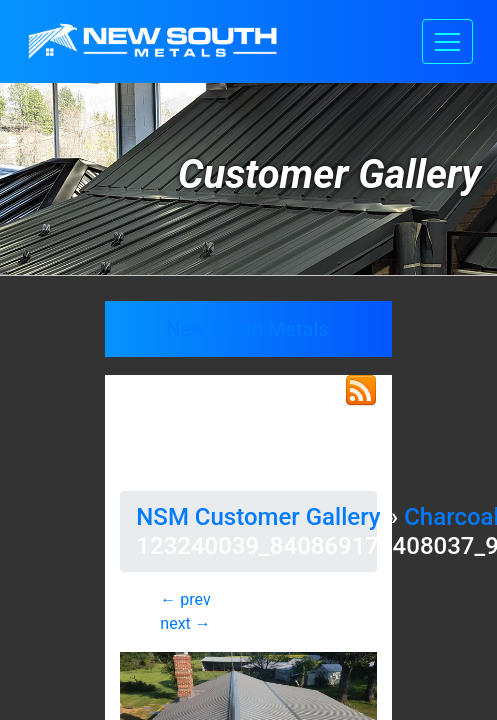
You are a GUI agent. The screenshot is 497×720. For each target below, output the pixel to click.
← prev (185, 599)
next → (185, 623)
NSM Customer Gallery (258, 517)
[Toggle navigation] (447, 41)
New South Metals (247, 329)
